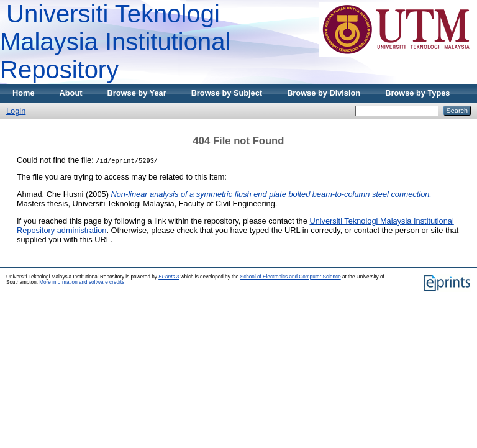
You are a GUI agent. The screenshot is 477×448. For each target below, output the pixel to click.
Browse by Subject (227, 93)
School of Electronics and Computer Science (291, 277)
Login (16, 111)
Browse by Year (137, 93)
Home (24, 93)
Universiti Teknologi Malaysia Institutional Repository (115, 42)
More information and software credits (82, 282)
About (71, 93)
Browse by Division (324, 93)
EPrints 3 (169, 277)
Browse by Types (417, 93)
